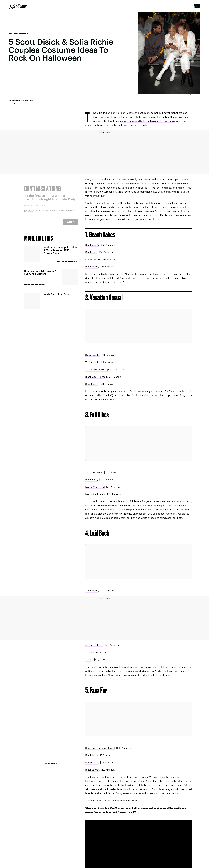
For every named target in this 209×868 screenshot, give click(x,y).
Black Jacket (92, 770)
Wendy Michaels (22, 100)
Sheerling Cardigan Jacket (100, 748)
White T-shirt (92, 362)
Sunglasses (92, 384)
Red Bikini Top (93, 259)
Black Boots (92, 755)
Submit (70, 224)
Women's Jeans (94, 472)
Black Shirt (91, 252)
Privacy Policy (29, 213)
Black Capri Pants (95, 377)
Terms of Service (66, 212)
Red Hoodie (92, 762)
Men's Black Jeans (95, 494)
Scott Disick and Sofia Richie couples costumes (148, 121)
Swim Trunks (92, 355)
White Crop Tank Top (97, 369)
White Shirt (92, 652)
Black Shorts (92, 245)
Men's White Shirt (95, 487)
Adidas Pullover (94, 645)
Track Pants (92, 591)
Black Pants (92, 267)
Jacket (89, 660)
